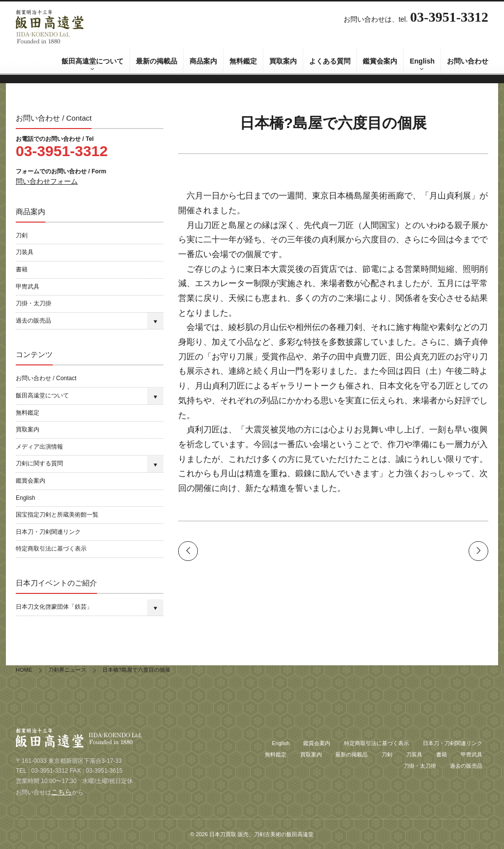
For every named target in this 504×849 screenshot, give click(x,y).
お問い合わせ (468, 61)
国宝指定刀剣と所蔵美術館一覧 (57, 515)
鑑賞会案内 (380, 61)
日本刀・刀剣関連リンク (48, 532)
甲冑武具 (28, 287)
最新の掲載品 (157, 61)
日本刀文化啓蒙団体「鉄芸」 (54, 607)
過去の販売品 (33, 321)
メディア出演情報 (39, 447)
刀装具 (25, 252)
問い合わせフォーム (47, 181)
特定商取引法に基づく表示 (51, 549)
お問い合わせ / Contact (46, 378)
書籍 (22, 269)
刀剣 (22, 235)
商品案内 (203, 61)
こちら (62, 792)
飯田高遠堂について (93, 61)
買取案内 (283, 61)
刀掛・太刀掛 (33, 303)
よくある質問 (330, 61)
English (422, 61)
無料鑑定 (243, 61)
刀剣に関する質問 (39, 463)
